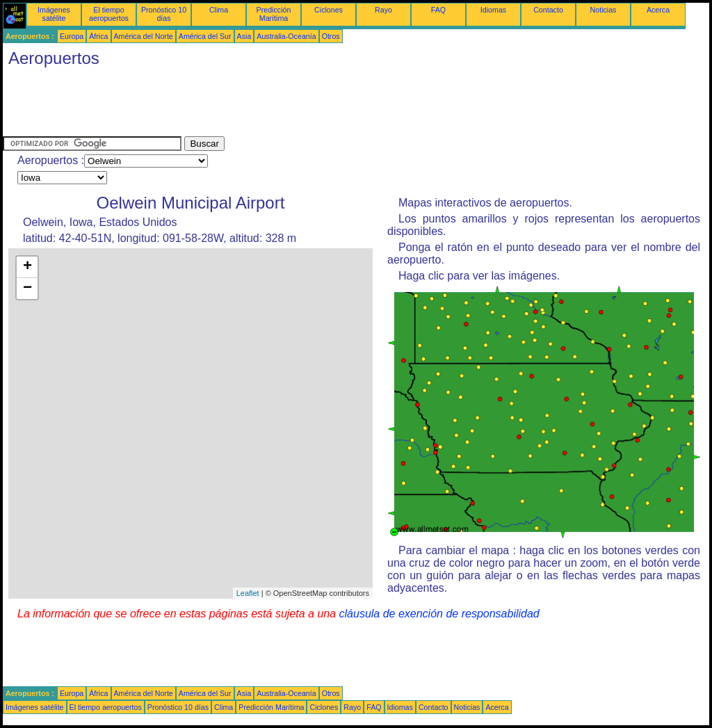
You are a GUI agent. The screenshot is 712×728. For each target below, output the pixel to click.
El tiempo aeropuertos (109, 14)
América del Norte (144, 36)
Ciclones (329, 10)
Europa (72, 36)
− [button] (27, 289)
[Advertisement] (256, 105)
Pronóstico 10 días (164, 14)
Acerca (658, 10)
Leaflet (248, 593)
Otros (331, 36)
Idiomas (493, 10)
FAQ (438, 10)
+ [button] (27, 267)
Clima (219, 10)
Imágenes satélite (54, 14)
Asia (244, 36)
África (98, 36)
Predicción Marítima (274, 14)
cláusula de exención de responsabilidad (439, 614)
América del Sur (205, 36)
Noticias (604, 10)
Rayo (383, 10)
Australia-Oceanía (286, 36)
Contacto (548, 10)
